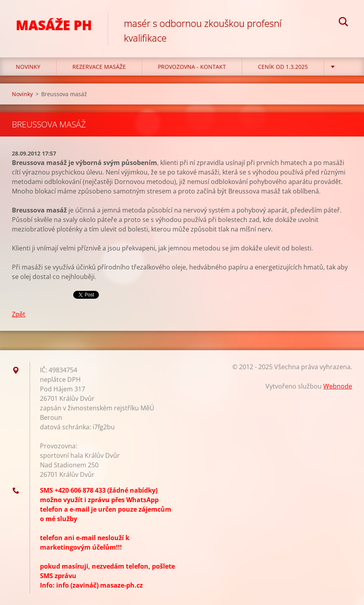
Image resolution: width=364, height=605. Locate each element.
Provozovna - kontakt (192, 67)
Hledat (343, 23)
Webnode (338, 386)
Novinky (28, 67)
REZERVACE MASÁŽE (99, 67)
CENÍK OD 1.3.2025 (283, 67)
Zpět (19, 314)
